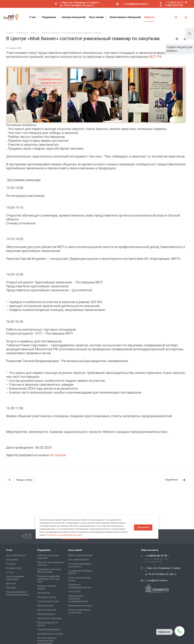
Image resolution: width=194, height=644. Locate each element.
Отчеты (10, 572)
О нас (34, 17)
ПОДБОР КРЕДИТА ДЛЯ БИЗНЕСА (179, 49)
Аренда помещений (74, 17)
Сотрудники (12, 560)
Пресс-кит (11, 583)
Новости (149, 17)
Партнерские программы (50, 618)
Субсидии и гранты (47, 597)
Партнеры (11, 588)
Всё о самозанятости (79, 560)
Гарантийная (44, 593)
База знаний (98, 17)
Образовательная (46, 614)
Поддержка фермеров (48, 629)
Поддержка (51, 17)
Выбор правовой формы (80, 555)
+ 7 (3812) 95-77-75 (176, 3)
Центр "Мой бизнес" (16, 555)
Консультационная (47, 610)
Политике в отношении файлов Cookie (64, 535)
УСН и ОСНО (74, 592)
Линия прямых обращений (125, 17)
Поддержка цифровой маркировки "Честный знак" (48, 579)
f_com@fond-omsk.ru (136, 4)
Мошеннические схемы (80, 606)
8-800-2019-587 (175, 5)
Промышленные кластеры (50, 634)
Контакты (11, 564)
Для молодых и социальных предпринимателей (78, 599)
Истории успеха (14, 568)
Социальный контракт (48, 601)
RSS (185, 39)
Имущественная (45, 606)
